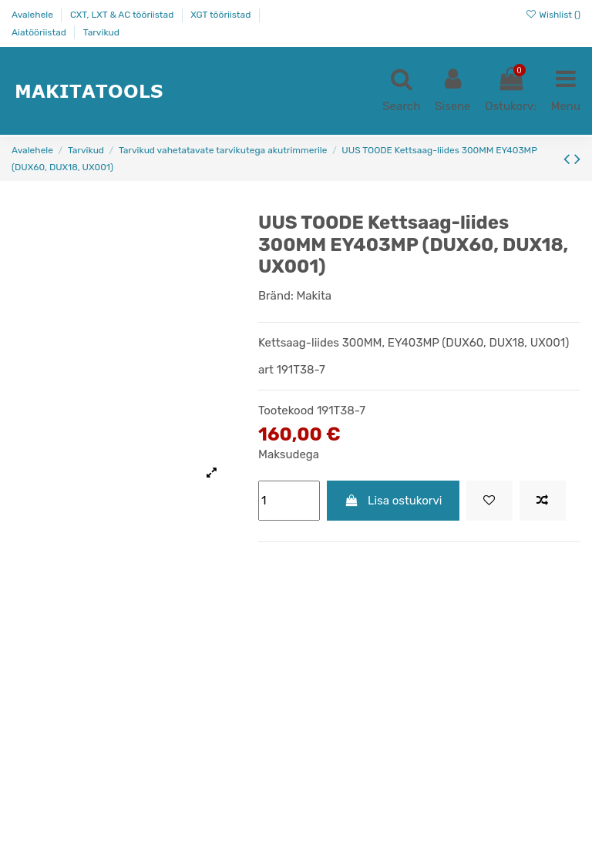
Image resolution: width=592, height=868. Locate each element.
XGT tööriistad (222, 15)
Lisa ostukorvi (394, 501)
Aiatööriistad (40, 32)
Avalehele (34, 15)
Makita (314, 296)
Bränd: (276, 296)
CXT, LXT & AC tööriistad (123, 15)
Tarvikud (101, 32)
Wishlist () (553, 15)
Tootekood (286, 411)
